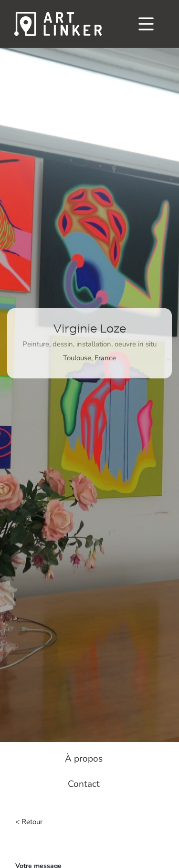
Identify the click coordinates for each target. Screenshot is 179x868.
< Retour (29, 822)
